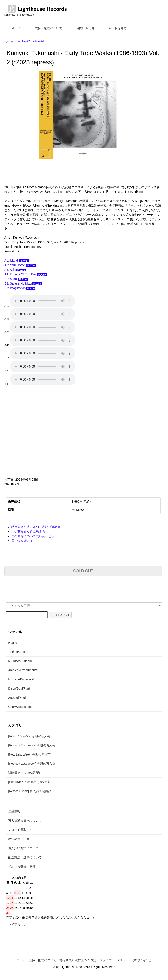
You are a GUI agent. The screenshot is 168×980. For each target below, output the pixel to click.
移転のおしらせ (19, 839)
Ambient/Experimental (31, 41)
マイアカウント (19, 925)
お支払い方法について (23, 848)
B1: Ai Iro (16, 279)
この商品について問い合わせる (33, 536)
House (12, 643)
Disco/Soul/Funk (19, 688)
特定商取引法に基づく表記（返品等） (37, 527)
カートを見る (114, 28)
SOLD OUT (83, 571)
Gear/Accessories (20, 707)
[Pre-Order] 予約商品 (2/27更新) (30, 782)
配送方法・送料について (25, 857)
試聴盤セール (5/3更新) (24, 773)
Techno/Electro (18, 652)
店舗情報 (14, 811)
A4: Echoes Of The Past (26, 274)
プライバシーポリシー (115, 960)
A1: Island (17, 261)
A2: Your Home (20, 265)
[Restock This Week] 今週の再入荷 (32, 745)
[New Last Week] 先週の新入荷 (29, 754)
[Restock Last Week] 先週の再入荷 (32, 764)
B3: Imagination (20, 288)
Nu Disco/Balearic (20, 661)
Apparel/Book (17, 698)
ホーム (13, 28)
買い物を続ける (22, 541)
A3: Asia (15, 270)
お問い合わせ (82, 28)
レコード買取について (23, 830)
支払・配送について (45, 28)
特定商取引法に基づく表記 (78, 960)
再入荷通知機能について (25, 821)
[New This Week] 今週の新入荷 (29, 736)
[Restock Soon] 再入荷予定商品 (30, 791)
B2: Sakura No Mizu (23, 283)
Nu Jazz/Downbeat (21, 679)
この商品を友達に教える (28, 531)
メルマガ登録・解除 (22, 866)
